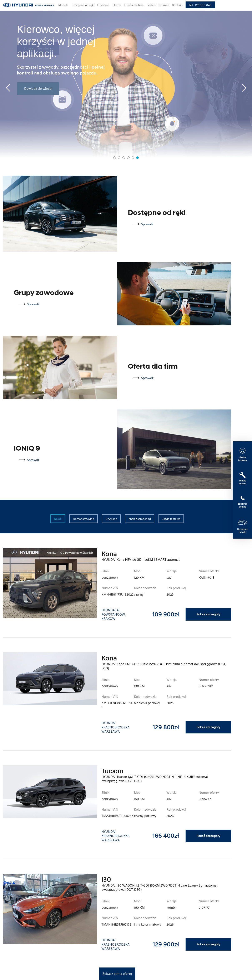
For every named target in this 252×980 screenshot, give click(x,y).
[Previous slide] (8, 88)
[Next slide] (244, 88)
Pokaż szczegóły (208, 614)
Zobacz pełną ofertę (117, 974)
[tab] (115, 158)
